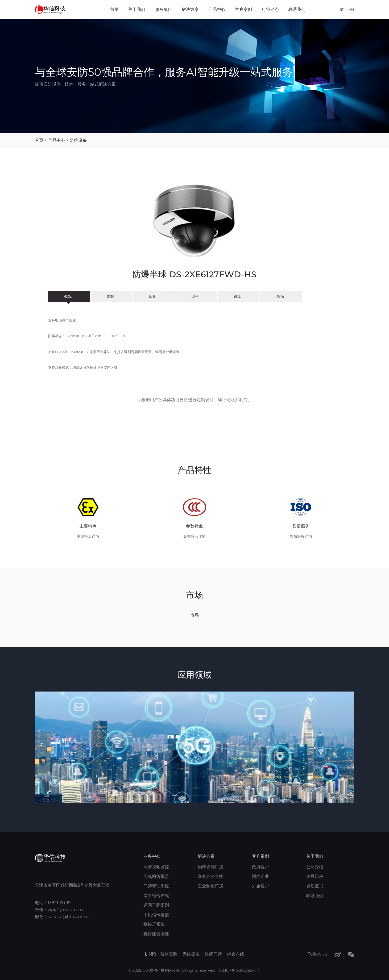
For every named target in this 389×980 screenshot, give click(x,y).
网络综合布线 (156, 896)
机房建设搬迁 (156, 934)
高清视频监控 (156, 867)
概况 (69, 296)
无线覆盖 (191, 954)
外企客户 (260, 886)
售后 (281, 296)
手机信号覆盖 (156, 915)
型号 (196, 296)
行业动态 (270, 9)
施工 (239, 296)
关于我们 (137, 9)
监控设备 (78, 140)
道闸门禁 (213, 954)
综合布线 (236, 954)
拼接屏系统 (154, 924)
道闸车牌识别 (156, 905)
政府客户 (260, 867)
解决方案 (190, 9)
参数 (111, 296)
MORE (70, 754)
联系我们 (297, 9)
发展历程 (315, 876)
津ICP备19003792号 (239, 970)
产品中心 (217, 9)
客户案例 (243, 9)
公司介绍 (315, 867)
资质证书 (315, 886)
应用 (154, 296)
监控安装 (169, 954)
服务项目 (164, 9)
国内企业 (260, 876)
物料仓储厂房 (210, 867)
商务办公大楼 (210, 876)
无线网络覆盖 (156, 876)
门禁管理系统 (156, 886)
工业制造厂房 (210, 886)
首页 (114, 9)
